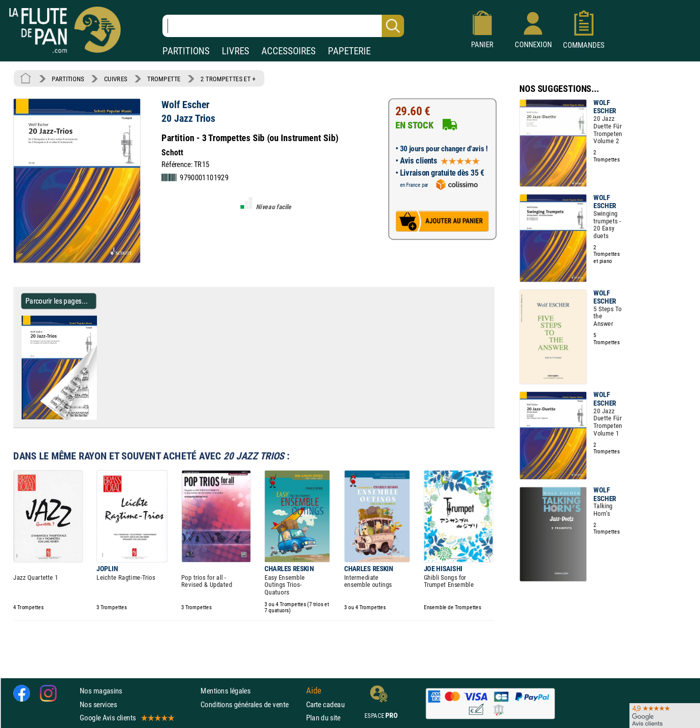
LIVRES (236, 51)
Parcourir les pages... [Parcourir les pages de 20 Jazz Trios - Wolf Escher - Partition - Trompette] (57, 301)
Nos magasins (101, 691)
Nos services (98, 704)
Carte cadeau (325, 704)
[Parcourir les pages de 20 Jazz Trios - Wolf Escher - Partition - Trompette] (101, 417)
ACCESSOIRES (289, 51)
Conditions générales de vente (251, 704)
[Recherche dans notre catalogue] (283, 26)
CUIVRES (116, 79)
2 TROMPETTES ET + (228, 79)
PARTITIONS (186, 51)
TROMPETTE (164, 79)
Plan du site (323, 718)
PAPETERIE (349, 51)
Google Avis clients (126, 718)
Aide (314, 691)
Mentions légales (225, 691)
